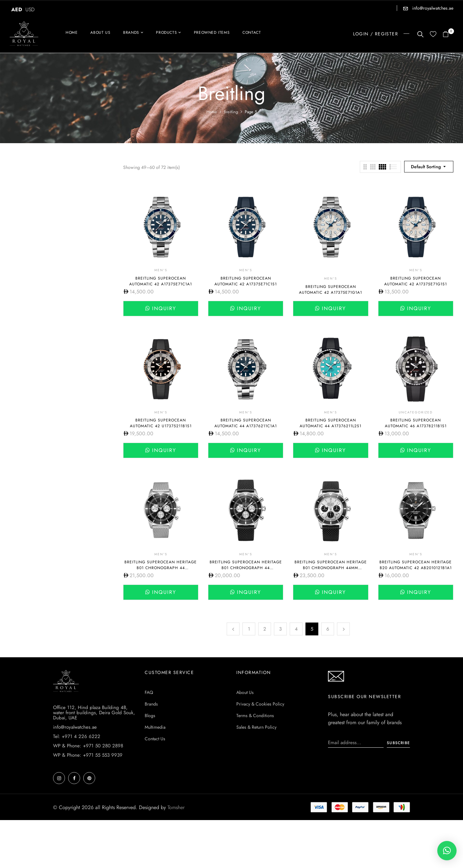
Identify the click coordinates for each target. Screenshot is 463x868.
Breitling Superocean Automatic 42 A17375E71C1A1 (161, 281)
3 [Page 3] (280, 629)
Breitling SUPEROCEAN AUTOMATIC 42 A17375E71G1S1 (416, 281)
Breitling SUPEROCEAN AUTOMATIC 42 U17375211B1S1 (161, 423)
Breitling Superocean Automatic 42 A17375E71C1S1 (246, 281)
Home (212, 112)
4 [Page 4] (296, 629)
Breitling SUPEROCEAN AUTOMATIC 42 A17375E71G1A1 (331, 290)
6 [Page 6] (328, 629)
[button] (448, 35)
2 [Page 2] (265, 629)
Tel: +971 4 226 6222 (77, 736)
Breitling (231, 112)
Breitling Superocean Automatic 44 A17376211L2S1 (331, 423)
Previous (233, 629)
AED (17, 9)
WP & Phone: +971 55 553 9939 (88, 755)
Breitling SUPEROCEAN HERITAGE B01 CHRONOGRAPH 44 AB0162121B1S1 (246, 568)
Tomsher (176, 807)
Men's (161, 270)
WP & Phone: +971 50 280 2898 (88, 746)
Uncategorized (416, 412)
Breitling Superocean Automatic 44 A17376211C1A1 (246, 423)
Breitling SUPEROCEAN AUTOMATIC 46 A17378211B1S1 (416, 423)
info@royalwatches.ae (432, 8)
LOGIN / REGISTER (376, 34)
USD (30, 9)
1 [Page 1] (249, 629)
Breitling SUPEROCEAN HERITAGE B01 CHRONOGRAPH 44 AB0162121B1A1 (161, 568)
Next (343, 629)
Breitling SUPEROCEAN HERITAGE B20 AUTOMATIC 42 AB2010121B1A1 (416, 565)
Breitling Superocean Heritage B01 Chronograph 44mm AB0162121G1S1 (331, 568)
